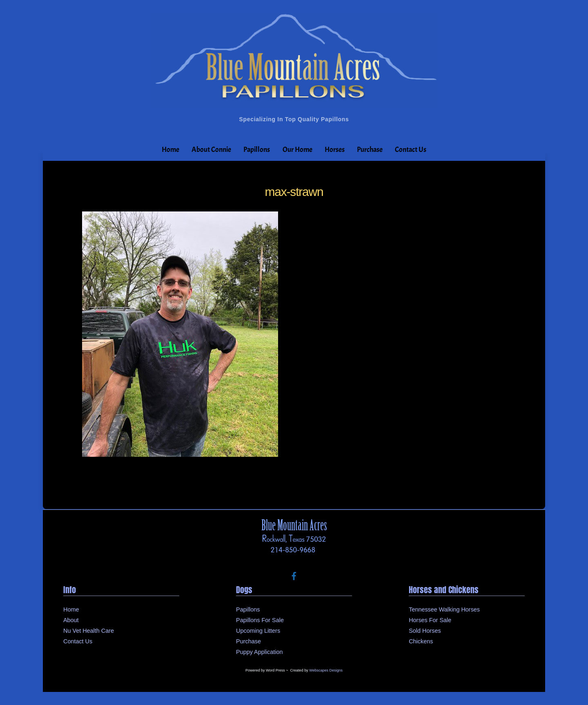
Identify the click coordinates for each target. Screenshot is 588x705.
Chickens (421, 641)
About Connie (211, 150)
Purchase (370, 150)
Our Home (297, 150)
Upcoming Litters (258, 631)
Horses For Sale (430, 620)
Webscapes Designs (326, 670)
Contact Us (411, 150)
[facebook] (294, 575)
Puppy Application (259, 652)
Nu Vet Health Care (89, 631)
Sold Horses (425, 631)
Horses (335, 150)
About (71, 620)
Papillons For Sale (260, 620)
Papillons (257, 150)
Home (170, 150)
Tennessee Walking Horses (444, 609)
